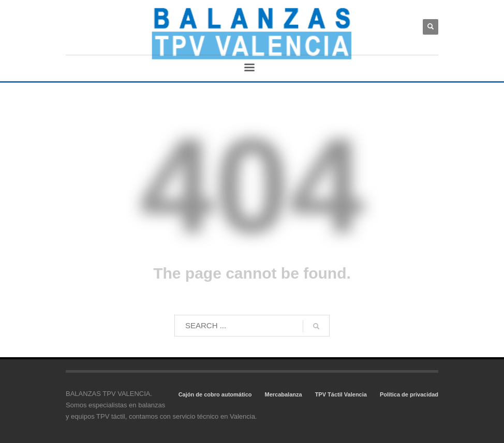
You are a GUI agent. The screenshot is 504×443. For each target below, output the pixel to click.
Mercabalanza (283, 394)
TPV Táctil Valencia (341, 394)
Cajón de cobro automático (215, 394)
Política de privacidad (409, 394)
